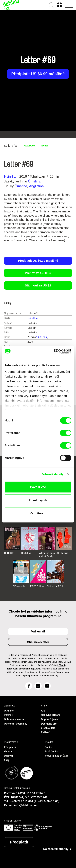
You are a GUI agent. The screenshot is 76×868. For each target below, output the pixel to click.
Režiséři (46, 732)
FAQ (6, 760)
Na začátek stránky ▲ (58, 849)
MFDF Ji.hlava (37, 586)
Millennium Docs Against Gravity (46, 555)
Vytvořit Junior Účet (56, 756)
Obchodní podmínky (16, 724)
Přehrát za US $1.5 (38, 273)
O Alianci (9, 711)
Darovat (8, 756)
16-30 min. (42, 337)
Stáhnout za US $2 (38, 285)
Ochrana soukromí (15, 719)
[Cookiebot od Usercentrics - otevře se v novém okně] (54, 351)
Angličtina (36, 186)
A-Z (43, 711)
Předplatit (19, 842)
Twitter (44, 146)
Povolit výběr (38, 500)
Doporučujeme (49, 719)
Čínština (34, 181)
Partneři (8, 715)
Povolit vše (38, 487)
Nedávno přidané (51, 715)
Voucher (9, 752)
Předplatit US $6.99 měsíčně (38, 74)
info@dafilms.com (26, 805)
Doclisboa (26, 553)
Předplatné (10, 747)
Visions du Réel (55, 586)
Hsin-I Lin (11, 177)
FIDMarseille (19, 586)
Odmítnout (38, 513)
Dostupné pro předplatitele (49, 726)
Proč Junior (52, 752)
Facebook (29, 146)
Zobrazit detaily (53, 474)
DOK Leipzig (62, 553)
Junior (49, 747)
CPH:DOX (9, 553)
